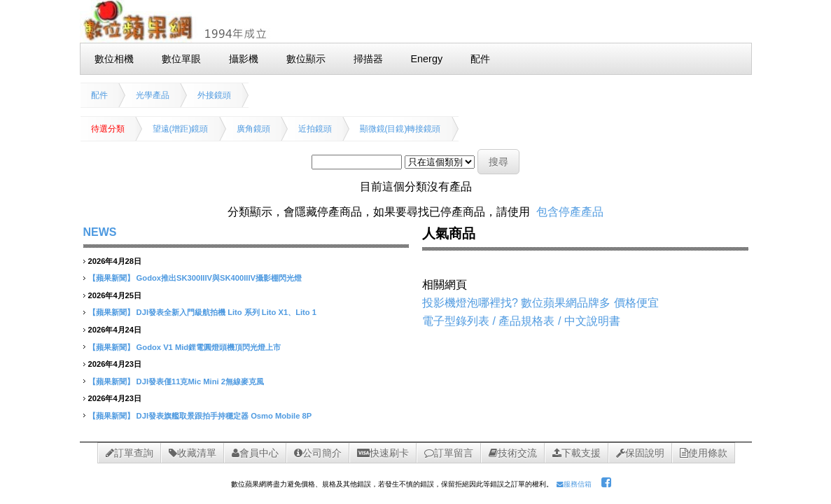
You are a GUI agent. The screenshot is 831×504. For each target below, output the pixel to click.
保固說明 (640, 453)
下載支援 (577, 453)
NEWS (100, 232)
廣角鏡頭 (253, 129)
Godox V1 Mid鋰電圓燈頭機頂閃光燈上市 (209, 347)
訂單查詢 (130, 453)
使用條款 (704, 453)
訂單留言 (449, 453)
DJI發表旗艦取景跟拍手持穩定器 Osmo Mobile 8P (224, 416)
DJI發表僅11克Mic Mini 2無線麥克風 (200, 381)
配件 (99, 95)
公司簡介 (318, 453)
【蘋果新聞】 (111, 278)
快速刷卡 (383, 453)
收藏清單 (193, 453)
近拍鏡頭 (315, 129)
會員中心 (255, 453)
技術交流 (513, 453)
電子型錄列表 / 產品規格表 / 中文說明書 (521, 321)
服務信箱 (574, 484)
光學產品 (153, 95)
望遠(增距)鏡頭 (181, 129)
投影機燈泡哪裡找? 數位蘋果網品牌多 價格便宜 (540, 303)
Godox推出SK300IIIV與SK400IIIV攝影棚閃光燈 (219, 278)
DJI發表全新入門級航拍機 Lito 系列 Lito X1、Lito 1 (226, 312)
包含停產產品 (570, 212)
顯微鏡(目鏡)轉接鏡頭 (400, 129)
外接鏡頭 (214, 95)
